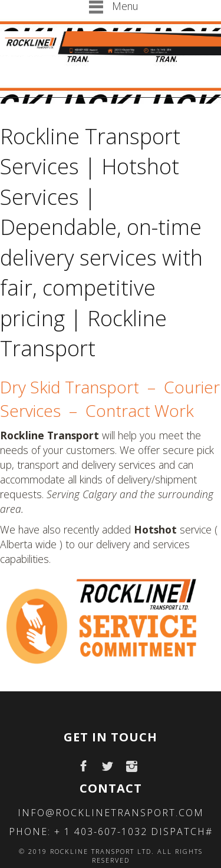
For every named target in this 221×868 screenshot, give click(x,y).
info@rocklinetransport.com (111, 813)
